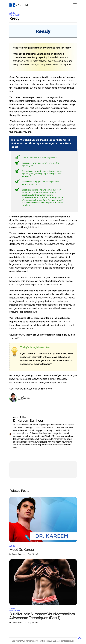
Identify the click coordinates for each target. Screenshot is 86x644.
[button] (75, 4)
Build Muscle (15, 610)
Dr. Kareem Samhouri (18, 554)
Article (12, 546)
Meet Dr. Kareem (23, 549)
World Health (15, 15)
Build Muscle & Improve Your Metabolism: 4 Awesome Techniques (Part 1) (40, 618)
